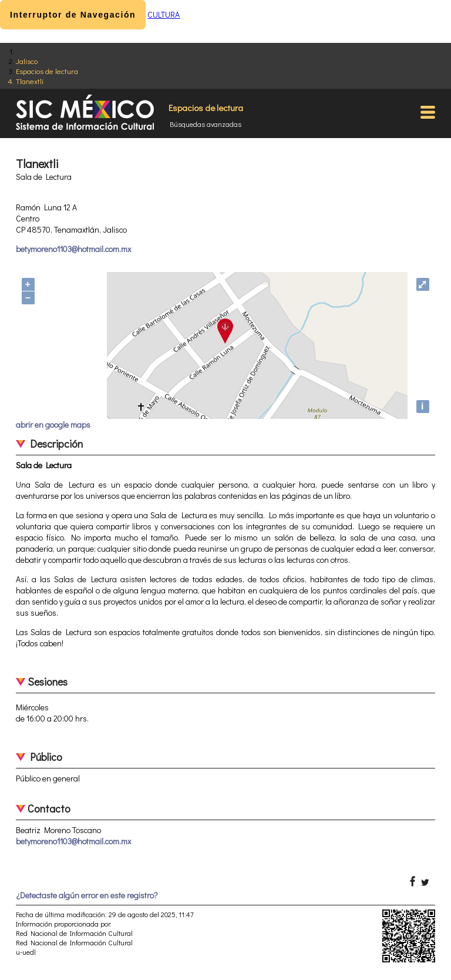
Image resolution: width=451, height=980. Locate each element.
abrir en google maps (53, 424)
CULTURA (164, 14)
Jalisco (27, 61)
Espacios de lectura (47, 71)
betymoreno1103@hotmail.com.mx (73, 249)
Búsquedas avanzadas (206, 124)
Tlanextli (30, 81)
